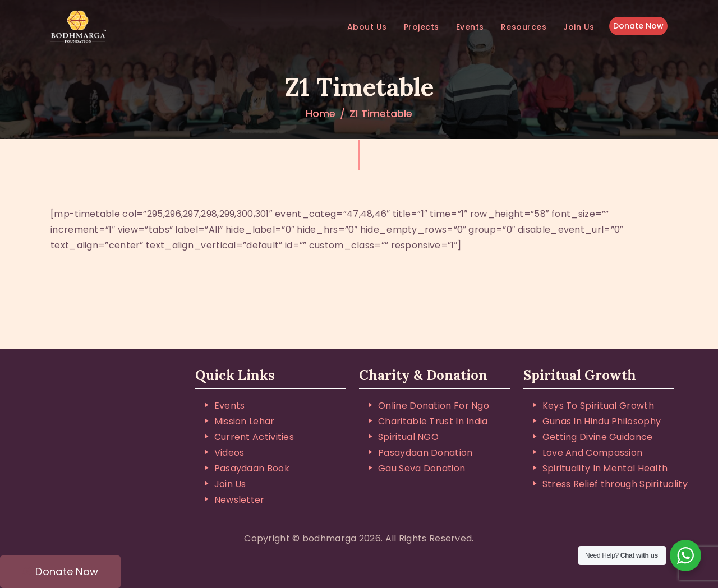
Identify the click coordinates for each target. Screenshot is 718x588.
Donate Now (638, 26)
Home (321, 114)
